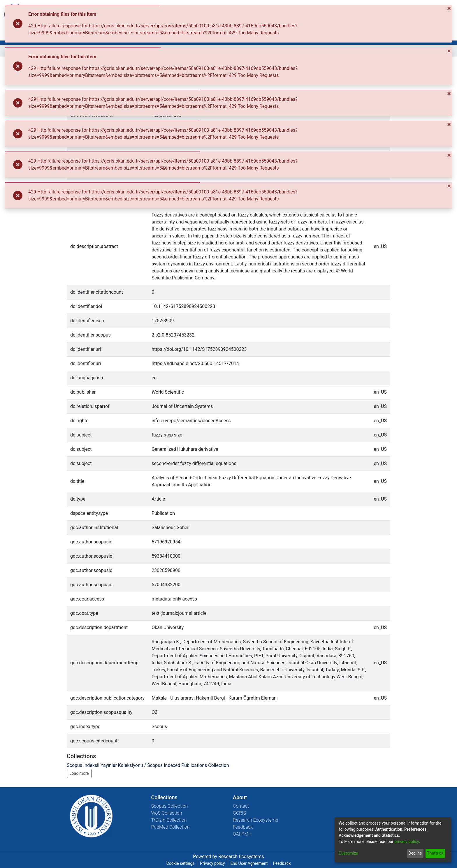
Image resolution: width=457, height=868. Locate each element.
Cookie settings (181, 863)
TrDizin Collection (169, 820)
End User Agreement (249, 863)
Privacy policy (212, 863)
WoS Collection (167, 813)
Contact (241, 806)
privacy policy (407, 841)
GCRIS (239, 813)
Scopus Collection (170, 806)
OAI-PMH (242, 834)
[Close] (450, 8)
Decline (415, 853)
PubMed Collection (171, 827)
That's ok (435, 853)
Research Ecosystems (255, 820)
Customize (348, 853)
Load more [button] (79, 773)
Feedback (243, 827)
